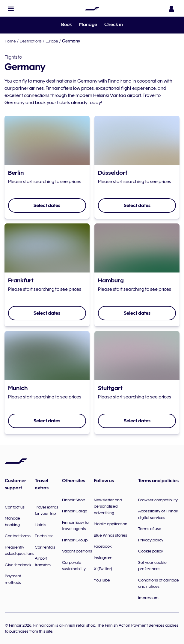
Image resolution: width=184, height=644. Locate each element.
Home (10, 41)
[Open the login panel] (171, 9)
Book (67, 25)
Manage (88, 25)
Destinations (31, 41)
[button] (11, 9)
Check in (114, 25)
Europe (52, 41)
